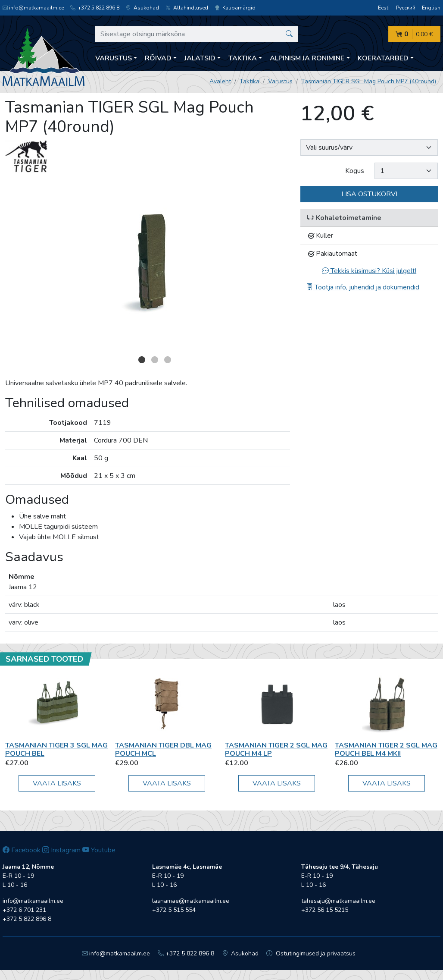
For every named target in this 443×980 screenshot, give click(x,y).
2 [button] (155, 360)
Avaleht (220, 81)
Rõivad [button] (158, 58)
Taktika (250, 81)
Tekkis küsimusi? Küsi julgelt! (369, 271)
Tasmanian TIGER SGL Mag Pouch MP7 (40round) (369, 81)
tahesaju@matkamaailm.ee (338, 901)
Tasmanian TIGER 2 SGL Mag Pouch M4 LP (276, 749)
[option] (148, 266)
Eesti (384, 8)
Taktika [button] (243, 58)
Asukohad (142, 8)
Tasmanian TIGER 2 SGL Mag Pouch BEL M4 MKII (386, 749)
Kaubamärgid (235, 8)
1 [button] (142, 360)
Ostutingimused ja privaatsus (311, 953)
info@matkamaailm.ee (33, 8)
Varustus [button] (114, 58)
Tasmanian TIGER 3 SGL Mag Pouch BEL (56, 749)
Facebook (22, 850)
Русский (406, 8)
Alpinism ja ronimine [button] (307, 58)
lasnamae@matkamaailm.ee (191, 901)
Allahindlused (187, 8)
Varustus (280, 81)
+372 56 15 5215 (325, 910)
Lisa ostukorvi (369, 194)
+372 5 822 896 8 (95, 8)
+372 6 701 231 (24, 910)
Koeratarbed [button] (383, 58)
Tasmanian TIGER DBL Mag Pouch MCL (163, 749)
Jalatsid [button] (200, 58)
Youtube (99, 850)
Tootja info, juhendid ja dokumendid (363, 287)
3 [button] (168, 360)
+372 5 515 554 (174, 910)
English (431, 8)
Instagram (61, 850)
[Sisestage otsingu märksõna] (197, 34)
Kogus (355, 171)
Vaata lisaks (57, 783)
